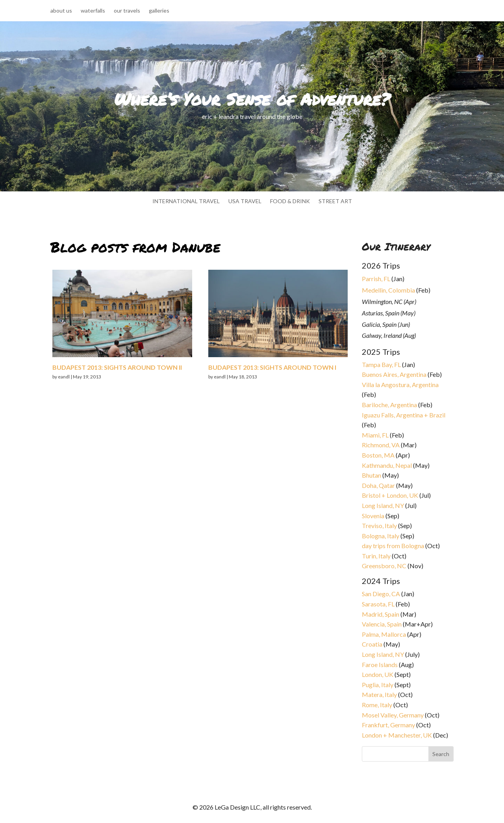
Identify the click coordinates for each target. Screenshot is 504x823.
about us (61, 11)
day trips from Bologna (393, 546)
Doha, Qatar (378, 485)
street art (335, 201)
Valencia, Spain (382, 624)
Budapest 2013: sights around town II (117, 367)
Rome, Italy (377, 705)
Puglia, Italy (378, 685)
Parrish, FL (376, 279)
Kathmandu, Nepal (387, 465)
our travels (127, 11)
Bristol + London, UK (390, 495)
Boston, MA (378, 455)
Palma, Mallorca (384, 634)
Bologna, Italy (381, 536)
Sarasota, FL (378, 604)
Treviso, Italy (379, 525)
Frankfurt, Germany (388, 725)
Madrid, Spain (381, 614)
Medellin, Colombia (388, 290)
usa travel (245, 201)
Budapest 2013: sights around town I (272, 367)
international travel (186, 201)
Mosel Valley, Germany (393, 715)
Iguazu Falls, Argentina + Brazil (404, 415)
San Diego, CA (381, 594)
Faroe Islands (380, 665)
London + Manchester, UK (397, 735)
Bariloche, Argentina (389, 405)
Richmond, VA (381, 445)
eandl (64, 377)
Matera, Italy (379, 694)
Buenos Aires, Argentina (394, 374)
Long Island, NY (383, 505)
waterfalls (93, 11)
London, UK (378, 674)
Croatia (372, 644)
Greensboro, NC (384, 566)
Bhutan (372, 475)
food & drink (290, 201)
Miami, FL (375, 435)
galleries (159, 11)
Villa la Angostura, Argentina (400, 385)
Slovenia (373, 516)
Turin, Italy (376, 556)
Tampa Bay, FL (381, 364)
